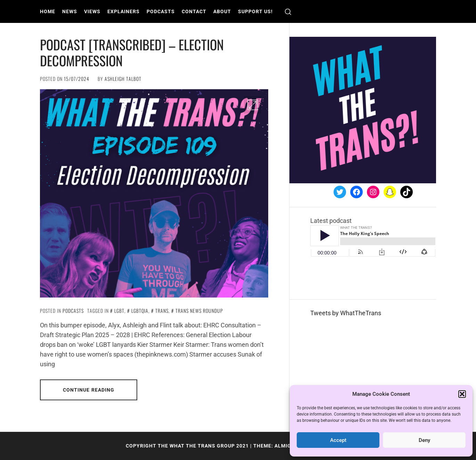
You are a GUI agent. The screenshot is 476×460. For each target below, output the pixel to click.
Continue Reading (89, 390)
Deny (424, 440)
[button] (462, 394)
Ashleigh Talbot (123, 79)
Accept (338, 440)
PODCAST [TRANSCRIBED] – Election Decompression (132, 52)
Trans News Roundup (199, 311)
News (70, 11)
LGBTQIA (140, 311)
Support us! (255, 11)
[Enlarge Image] (253, 105)
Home (48, 11)
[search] (288, 12)
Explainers (124, 11)
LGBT (119, 311)
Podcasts (161, 11)
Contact (194, 11)
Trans (162, 311)
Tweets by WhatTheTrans (346, 313)
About (222, 11)
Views (92, 11)
